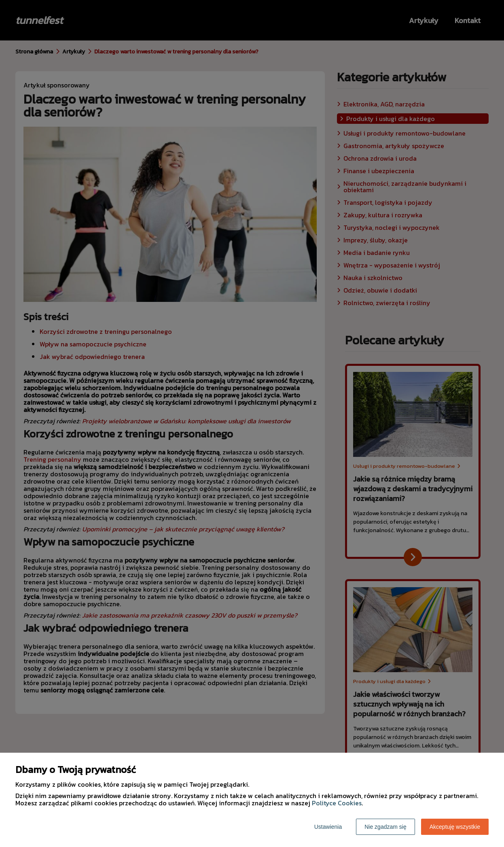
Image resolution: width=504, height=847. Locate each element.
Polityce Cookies (337, 803)
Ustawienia (328, 827)
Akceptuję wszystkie (455, 827)
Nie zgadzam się (385, 827)
